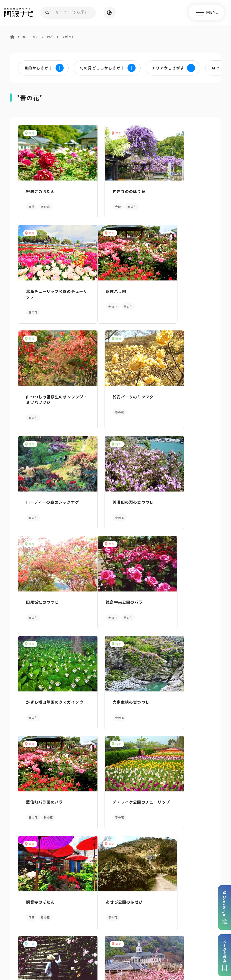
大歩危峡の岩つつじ (177, 492)
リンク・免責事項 (139, 938)
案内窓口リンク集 (116, 881)
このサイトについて (39, 938)
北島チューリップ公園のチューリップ (181, 192)
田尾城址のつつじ (175, 391)
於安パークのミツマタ (179, 290)
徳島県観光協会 (67, 946)
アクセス (193, 881)
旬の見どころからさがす (193, 800)
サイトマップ (72, 938)
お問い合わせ (171, 946)
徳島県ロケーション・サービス (112, 946)
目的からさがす (116, 800)
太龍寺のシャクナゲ (110, 694)
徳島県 (149, 946)
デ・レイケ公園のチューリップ (114, 596)
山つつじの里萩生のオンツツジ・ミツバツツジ (114, 293)
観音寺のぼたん (173, 593)
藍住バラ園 (34, 290)
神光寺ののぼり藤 (108, 190)
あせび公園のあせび (43, 694)
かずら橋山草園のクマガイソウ (114, 495)
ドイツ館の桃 (171, 694)
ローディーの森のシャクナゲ (47, 394)
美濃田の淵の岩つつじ (112, 391)
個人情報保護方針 (104, 938)
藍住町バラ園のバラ (43, 593)
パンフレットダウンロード (39, 881)
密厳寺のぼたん (39, 190)
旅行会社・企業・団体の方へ (185, 938)
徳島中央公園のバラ (43, 492)
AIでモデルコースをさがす (39, 800)
